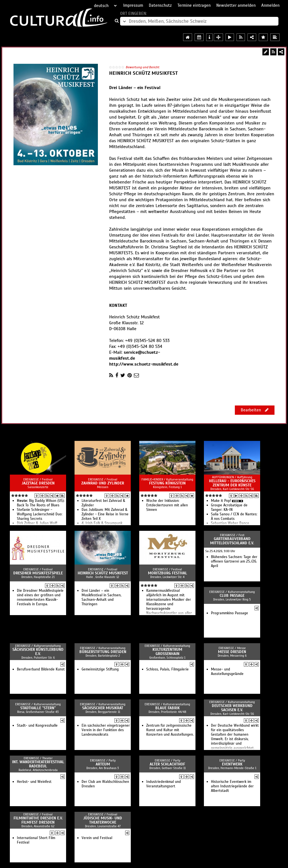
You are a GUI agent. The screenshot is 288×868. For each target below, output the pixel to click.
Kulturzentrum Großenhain (167, 652)
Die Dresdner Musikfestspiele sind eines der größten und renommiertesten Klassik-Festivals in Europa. (40, 597)
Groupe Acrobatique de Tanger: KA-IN (229, 507)
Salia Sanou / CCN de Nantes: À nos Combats (234, 516)
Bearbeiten (255, 410)
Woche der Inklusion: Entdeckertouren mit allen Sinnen (167, 505)
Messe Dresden (232, 652)
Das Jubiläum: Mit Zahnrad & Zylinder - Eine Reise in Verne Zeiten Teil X (105, 514)
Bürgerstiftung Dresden (103, 652)
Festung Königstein (167, 483)
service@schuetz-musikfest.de (135, 355)
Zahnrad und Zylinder (103, 483)
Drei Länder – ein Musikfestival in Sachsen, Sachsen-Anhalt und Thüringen (102, 597)
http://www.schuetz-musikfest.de (144, 364)
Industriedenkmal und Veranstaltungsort (164, 784)
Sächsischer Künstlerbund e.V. (38, 652)
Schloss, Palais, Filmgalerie (167, 669)
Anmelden (270, 5)
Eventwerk (232, 764)
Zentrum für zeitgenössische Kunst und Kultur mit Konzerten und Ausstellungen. (170, 730)
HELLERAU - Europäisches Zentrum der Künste (232, 483)
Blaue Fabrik (167, 708)
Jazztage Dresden (38, 483)
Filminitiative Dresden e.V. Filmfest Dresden (38, 820)
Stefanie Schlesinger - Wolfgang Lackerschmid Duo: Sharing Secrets (40, 514)
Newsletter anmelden (236, 5)
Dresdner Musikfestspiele (38, 573)
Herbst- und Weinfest (34, 782)
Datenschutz (160, 5)
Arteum (103, 764)
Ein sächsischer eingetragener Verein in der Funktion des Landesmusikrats (106, 730)
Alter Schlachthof (167, 764)
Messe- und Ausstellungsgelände (227, 672)
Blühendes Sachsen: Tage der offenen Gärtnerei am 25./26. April (234, 561)
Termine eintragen (194, 5)
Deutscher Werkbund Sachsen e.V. (232, 708)
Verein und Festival (97, 838)
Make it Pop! (221, 501)
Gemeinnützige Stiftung (100, 669)
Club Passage (232, 596)
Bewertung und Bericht (143, 67)
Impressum (133, 5)
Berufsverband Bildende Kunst (41, 669)
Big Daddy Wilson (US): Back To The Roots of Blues (41, 503)
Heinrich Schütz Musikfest (103, 573)
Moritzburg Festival (167, 573)
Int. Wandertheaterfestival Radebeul (38, 764)
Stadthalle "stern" (38, 708)
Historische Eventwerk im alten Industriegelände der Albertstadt (232, 786)
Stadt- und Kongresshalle (37, 726)
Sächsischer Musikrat (103, 708)
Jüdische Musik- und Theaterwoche (103, 820)
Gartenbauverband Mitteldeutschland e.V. (232, 541)
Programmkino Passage (229, 613)
